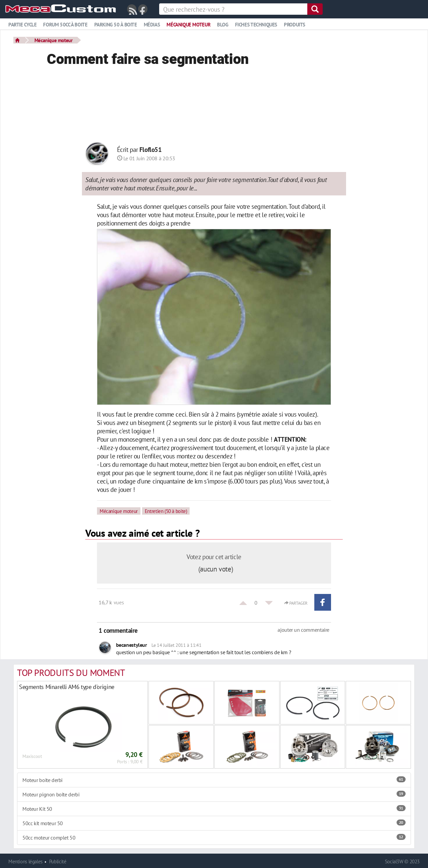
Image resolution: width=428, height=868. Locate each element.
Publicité (58, 861)
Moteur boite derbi (214, 780)
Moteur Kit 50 (214, 809)
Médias (152, 25)
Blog (223, 25)
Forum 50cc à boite (65, 25)
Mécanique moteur (188, 25)
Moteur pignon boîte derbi (214, 794)
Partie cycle (22, 25)
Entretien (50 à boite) (166, 511)
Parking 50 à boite (116, 25)
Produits (295, 25)
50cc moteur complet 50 (214, 838)
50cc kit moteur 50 (214, 823)
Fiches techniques (256, 25)
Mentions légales (25, 861)
